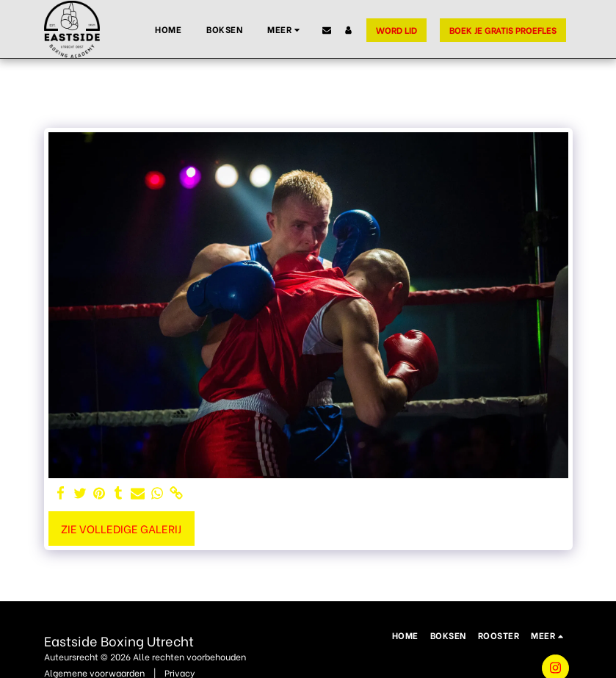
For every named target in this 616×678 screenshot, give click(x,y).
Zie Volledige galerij (121, 528)
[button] (327, 30)
